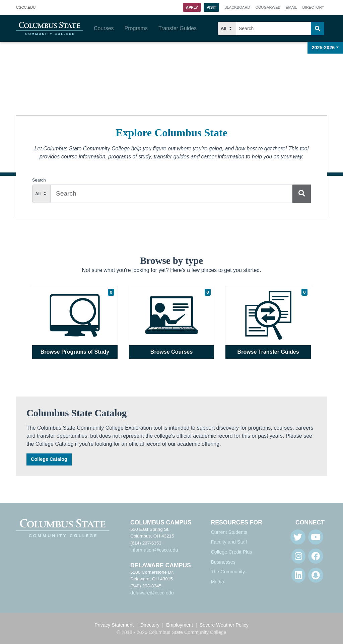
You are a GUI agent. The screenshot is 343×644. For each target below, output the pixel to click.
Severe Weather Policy (224, 625)
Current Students (229, 532)
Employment (180, 625)
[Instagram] (298, 556)
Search (39, 180)
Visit (211, 7)
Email (291, 7)
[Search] (318, 28)
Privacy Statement (114, 625)
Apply (192, 7)
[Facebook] (316, 556)
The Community (228, 572)
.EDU (26, 8)
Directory (313, 7)
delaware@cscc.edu (152, 593)
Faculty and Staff (229, 542)
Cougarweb (268, 7)
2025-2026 (323, 48)
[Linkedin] (298, 575)
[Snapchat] (316, 575)
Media (217, 582)
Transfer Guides (178, 28)
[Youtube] (316, 537)
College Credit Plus (231, 552)
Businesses (223, 562)
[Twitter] (298, 537)
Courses (104, 28)
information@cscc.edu (154, 550)
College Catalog (49, 459)
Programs (136, 28)
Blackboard (237, 7)
